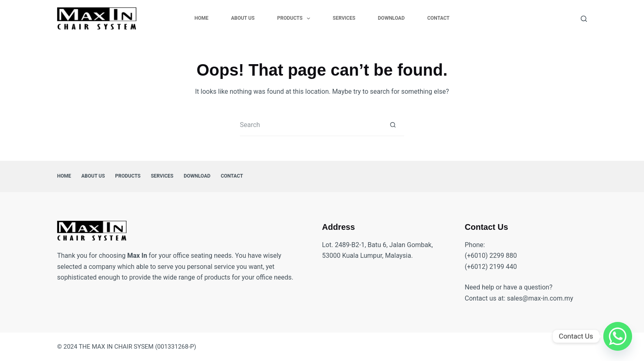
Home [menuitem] (201, 18)
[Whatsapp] (618, 336)
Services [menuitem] (344, 18)
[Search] (584, 19)
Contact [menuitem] (438, 18)
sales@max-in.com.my (540, 298)
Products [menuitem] (295, 19)
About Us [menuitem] (243, 18)
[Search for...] (311, 125)
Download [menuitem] (391, 18)
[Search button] (393, 125)
